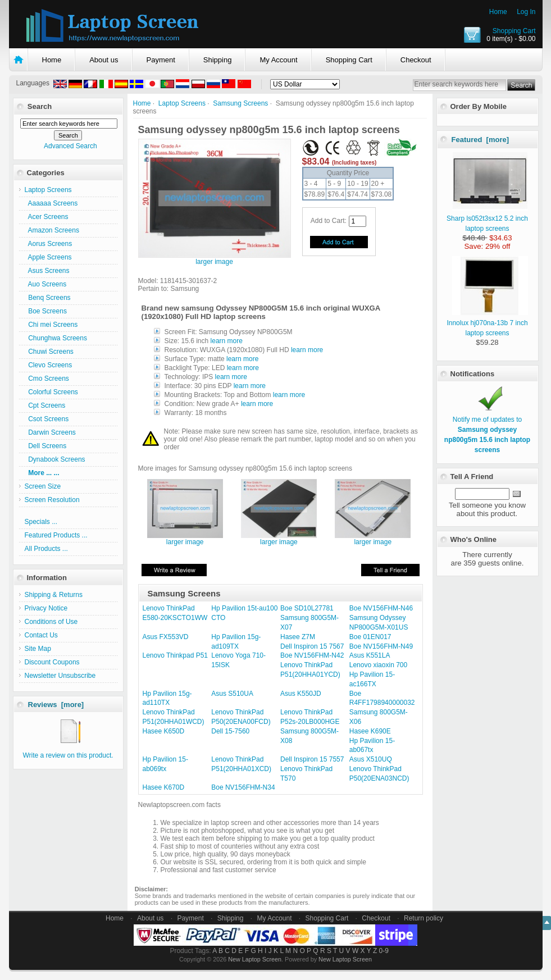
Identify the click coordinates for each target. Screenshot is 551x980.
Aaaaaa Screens (51, 203)
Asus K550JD (301, 694)
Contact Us (41, 635)
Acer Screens (47, 217)
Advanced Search (70, 146)
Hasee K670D (164, 787)
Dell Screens (46, 446)
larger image (185, 539)
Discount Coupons (52, 662)
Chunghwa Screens (56, 338)
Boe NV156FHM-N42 (312, 655)
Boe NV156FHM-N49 (381, 646)
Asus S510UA (232, 694)
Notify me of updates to (487, 430)
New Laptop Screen (255, 959)
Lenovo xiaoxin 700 (378, 665)
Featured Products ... (56, 535)
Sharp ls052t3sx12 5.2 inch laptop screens (487, 218)
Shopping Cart (514, 31)
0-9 (384, 951)
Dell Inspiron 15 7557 (312, 759)
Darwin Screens (50, 432)
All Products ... (46, 549)
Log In (526, 12)
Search (40, 106)
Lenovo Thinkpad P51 (176, 655)
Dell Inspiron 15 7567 (312, 646)
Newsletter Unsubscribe (60, 676)
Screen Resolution (52, 500)
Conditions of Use (51, 622)
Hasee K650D (164, 731)
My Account (278, 60)
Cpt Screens (45, 405)
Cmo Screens (47, 379)
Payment (161, 60)
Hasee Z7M (298, 637)
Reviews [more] (56, 705)
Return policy (424, 918)
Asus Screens (47, 271)
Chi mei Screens (51, 325)
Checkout (416, 60)
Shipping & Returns (54, 595)
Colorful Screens (51, 392)
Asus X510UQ (371, 759)
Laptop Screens (182, 103)
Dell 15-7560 (230, 731)
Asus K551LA (370, 655)
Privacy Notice (46, 608)
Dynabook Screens (55, 459)
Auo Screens (46, 284)
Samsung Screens (240, 103)
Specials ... (41, 522)
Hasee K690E (370, 731)
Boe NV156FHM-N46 (381, 608)
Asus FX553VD (166, 637)
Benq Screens (48, 298)
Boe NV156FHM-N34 (243, 787)
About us (104, 60)
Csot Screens (47, 419)
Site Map (38, 649)
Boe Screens (46, 311)
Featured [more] (481, 140)
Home (498, 12)
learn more (227, 341)
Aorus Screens (49, 244)
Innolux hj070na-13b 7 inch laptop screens (487, 323)
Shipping (218, 60)
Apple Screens (48, 257)
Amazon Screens (52, 230)
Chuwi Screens (49, 352)
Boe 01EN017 (370, 637)
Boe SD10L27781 (307, 608)
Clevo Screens (49, 365)
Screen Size (43, 486)
